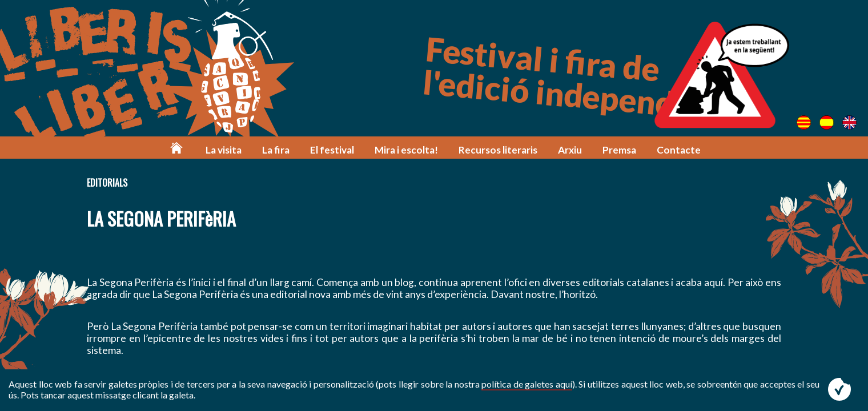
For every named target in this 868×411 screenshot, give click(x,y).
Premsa (619, 150)
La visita (224, 150)
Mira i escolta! (406, 150)
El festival (332, 150)
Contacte (679, 150)
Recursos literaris (498, 150)
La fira (276, 150)
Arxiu (570, 150)
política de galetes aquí (527, 384)
